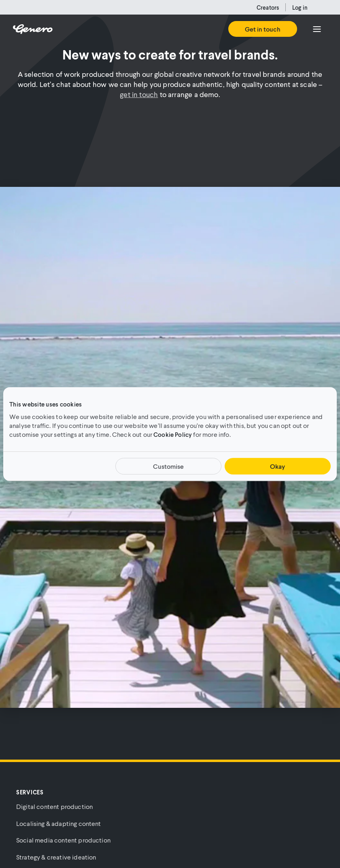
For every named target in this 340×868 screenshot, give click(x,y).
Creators (268, 7)
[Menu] (317, 29)
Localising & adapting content (59, 823)
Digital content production (54, 806)
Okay (277, 466)
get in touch (139, 94)
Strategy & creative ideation (56, 857)
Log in (300, 7)
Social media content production (63, 840)
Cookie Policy (173, 434)
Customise (168, 466)
